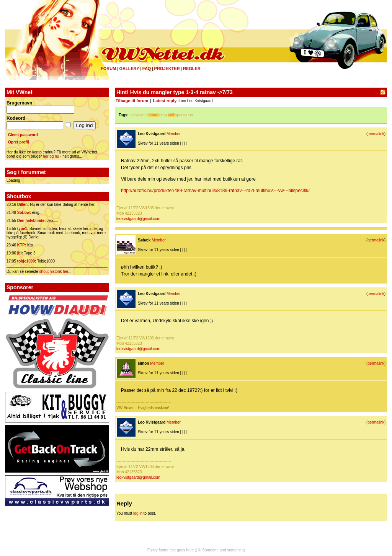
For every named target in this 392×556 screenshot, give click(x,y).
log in (138, 513)
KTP (21, 245)
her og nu (51, 156)
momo (153, 115)
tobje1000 (26, 261)
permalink (376, 134)
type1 (22, 229)
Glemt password (23, 135)
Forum (108, 68)
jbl (20, 253)
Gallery (129, 68)
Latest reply (165, 101)
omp (163, 115)
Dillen (22, 205)
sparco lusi (185, 115)
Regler (192, 68)
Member (174, 134)
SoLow (24, 213)
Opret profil (18, 142)
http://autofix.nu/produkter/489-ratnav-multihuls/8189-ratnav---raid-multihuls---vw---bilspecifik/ (215, 191)
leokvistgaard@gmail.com (138, 219)
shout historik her (54, 271)
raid (171, 115)
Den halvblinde (31, 221)
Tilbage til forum (132, 101)
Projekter (167, 68)
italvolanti (139, 115)
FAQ (147, 68)
